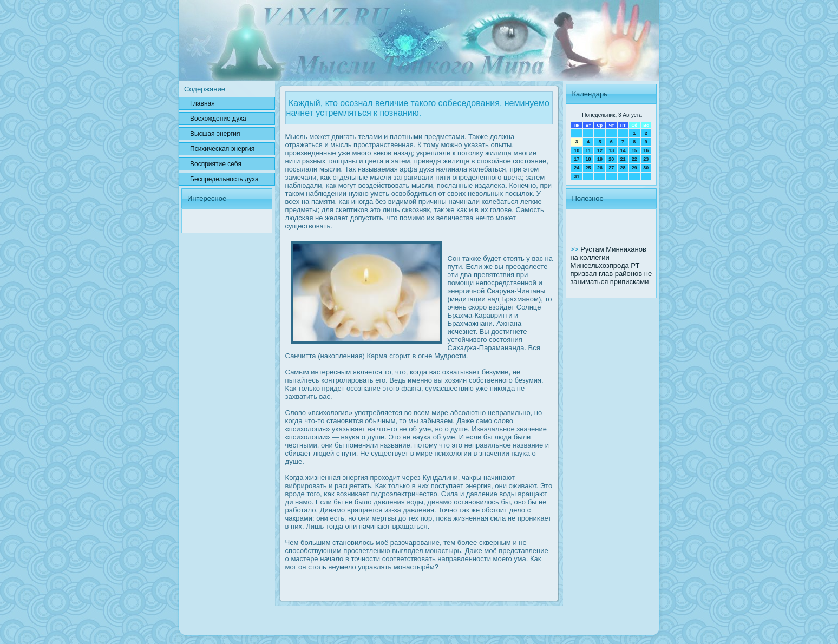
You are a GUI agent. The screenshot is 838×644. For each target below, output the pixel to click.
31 (577, 176)
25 (588, 168)
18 (588, 159)
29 (634, 168)
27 (611, 168)
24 (577, 168)
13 (611, 150)
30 (646, 168)
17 (577, 159)
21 (623, 159)
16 (646, 150)
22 (634, 159)
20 (611, 159)
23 (646, 159)
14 (623, 150)
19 (600, 159)
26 (600, 168)
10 (577, 150)
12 (600, 150)
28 (623, 168)
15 (634, 150)
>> (575, 249)
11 (588, 150)
